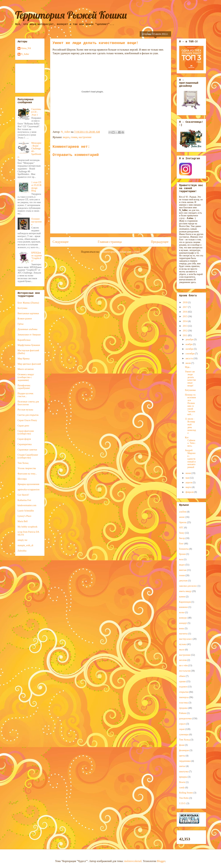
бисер (182, 538)
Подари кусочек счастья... (26, 395)
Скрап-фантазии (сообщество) (26, 432)
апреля (189, 483)
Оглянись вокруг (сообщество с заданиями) (26, 377)
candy (182, 788)
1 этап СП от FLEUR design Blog (36, 187)
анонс (182, 517)
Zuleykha (22, 551)
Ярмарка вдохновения (28, 484)
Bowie (182, 782)
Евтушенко (190, 390)
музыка (183, 644)
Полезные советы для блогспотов (28, 403)
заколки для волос (188, 586)
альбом (183, 512)
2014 (185, 321)
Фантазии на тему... (27, 474)
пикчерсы (184, 697)
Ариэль (183, 522)
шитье (182, 766)
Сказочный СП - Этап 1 (36, 112)
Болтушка (22, 308)
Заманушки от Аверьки (29, 335)
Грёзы (21, 324)
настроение (85, 137)
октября (190, 349)
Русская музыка (25, 410)
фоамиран (184, 750)
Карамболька (24, 340)
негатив (183, 660)
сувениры (184, 735)
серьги (182, 724)
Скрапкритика (25, 444)
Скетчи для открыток (28, 415)
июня (188, 473)
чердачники (185, 761)
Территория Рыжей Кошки (71, 15)
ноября (189, 344)
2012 (185, 331)
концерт (183, 623)
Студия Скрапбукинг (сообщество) (28, 456)
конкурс (183, 618)
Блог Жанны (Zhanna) (28, 303)
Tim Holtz (184, 798)
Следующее (61, 242)
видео (66, 137)
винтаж (183, 570)
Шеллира (22, 479)
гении (74, 137)
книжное (184, 607)
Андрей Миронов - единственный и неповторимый (190, 459)
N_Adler (25, 54)
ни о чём (183, 665)
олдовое (183, 687)
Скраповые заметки (27, 450)
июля (188, 363)
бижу (182, 533)
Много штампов (26, 369)
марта (189, 487)
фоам (182, 745)
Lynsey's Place (24, 516)
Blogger (161, 861)
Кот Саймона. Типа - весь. (190, 442)
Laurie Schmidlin (26, 511)
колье (182, 612)
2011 (185, 335)
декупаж (183, 581)
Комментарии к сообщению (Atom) (120, 252)
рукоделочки (185, 718)
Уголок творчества (27, 468)
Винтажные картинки (28, 313)
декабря (190, 339)
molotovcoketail (133, 861)
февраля (190, 492)
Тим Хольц (23, 463)
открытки (184, 692)
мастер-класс (186, 639)
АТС (181, 528)
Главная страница (110, 242)
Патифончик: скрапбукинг (24, 387)
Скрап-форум (24, 439)
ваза (181, 559)
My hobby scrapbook (28, 527)
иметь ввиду (185, 591)
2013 (185, 326)
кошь (182, 628)
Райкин (183, 713)
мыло (182, 650)
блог (181, 544)
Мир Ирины (24, 359)
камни (182, 597)
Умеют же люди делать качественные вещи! (190, 379)
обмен (182, 676)
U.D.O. (183, 803)
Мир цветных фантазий (29, 364)
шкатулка (184, 772)
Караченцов (185, 602)
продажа (183, 708)
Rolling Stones (186, 793)
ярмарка (183, 777)
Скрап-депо (23, 426)
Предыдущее (160, 242)
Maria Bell (23, 521)
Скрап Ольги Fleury (27, 420)
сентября (190, 354)
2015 (185, 316)
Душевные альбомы (28, 329)
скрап (182, 729)
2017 (185, 307)
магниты (183, 634)
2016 (185, 312)
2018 (185, 302)
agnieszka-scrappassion (29, 490)
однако (183, 681)
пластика (184, 703)
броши (182, 554)
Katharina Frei (24, 500)
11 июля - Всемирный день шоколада (190, 426)
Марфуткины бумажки (29, 345)
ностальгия (185, 671)
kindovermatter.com (27, 505)
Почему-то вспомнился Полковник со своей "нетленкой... (190, 405)
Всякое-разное (25, 319)
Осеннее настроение (36, 222)
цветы (182, 756)
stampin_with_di (25, 545)
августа (190, 358)
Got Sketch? (23, 495)
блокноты (184, 549)
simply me (23, 540)
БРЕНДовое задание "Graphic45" (37, 257)
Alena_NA (26, 48)
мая (188, 478)
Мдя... (188, 367)
